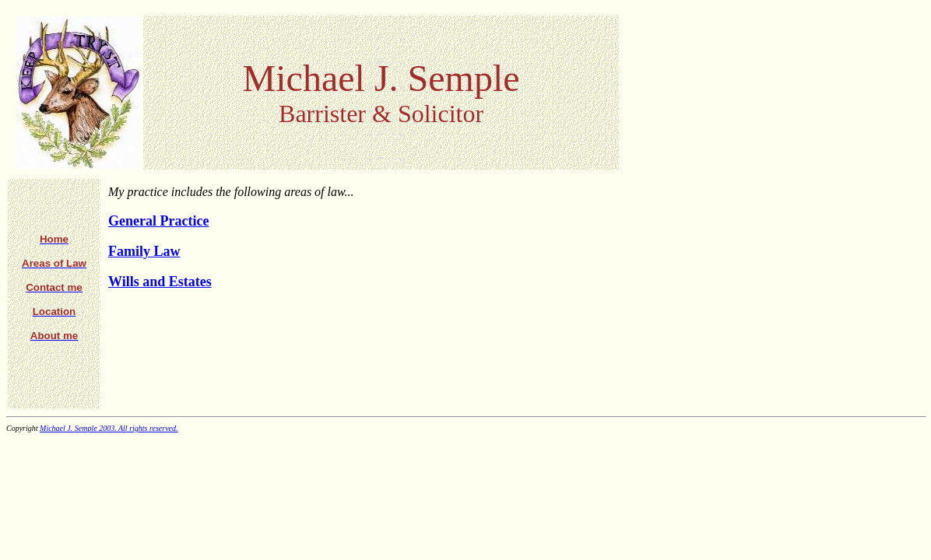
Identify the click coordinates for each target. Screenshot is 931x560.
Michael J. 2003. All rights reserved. (109, 428)
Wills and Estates (160, 282)
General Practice (158, 221)
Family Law (144, 251)
